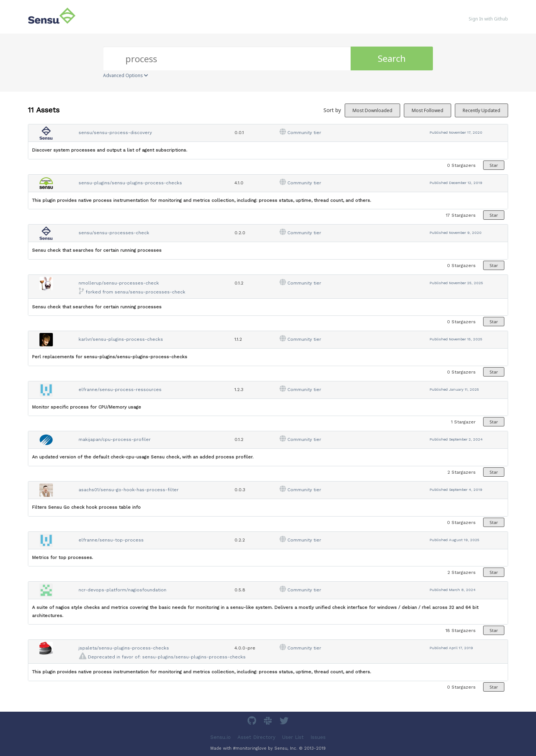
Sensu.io (221, 737)
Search (392, 58)
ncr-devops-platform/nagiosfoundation (122, 590)
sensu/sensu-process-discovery (115, 133)
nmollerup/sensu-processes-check (119, 283)
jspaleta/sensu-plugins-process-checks (124, 648)
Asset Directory (256, 737)
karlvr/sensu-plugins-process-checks (121, 339)
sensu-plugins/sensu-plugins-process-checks (130, 183)
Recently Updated (481, 110)
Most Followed (427, 110)
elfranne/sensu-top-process (111, 540)
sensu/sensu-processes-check (114, 233)
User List (293, 737)
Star (494, 165)
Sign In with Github (488, 19)
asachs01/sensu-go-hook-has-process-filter (129, 490)
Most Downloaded (372, 110)
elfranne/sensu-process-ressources (120, 390)
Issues (318, 737)
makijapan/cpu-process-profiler (115, 439)
